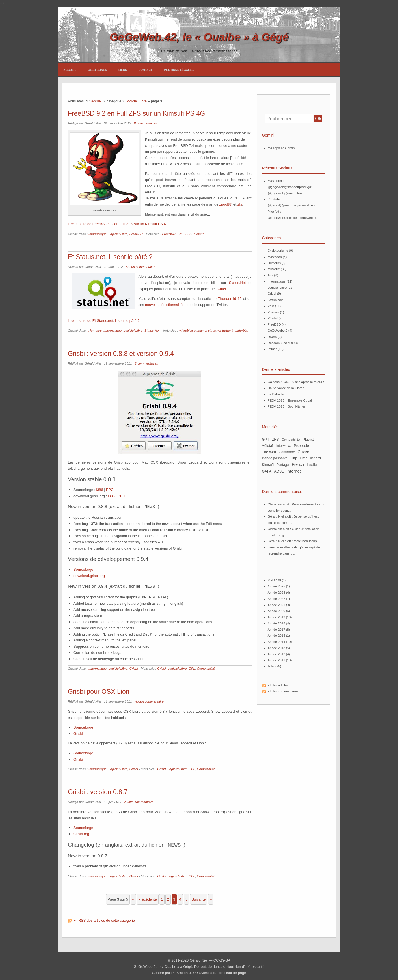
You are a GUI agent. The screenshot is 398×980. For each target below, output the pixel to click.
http (294, 458)
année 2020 (276, 611)
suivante (199, 898)
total (271, 666)
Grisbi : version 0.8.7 (98, 791)
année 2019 (276, 617)
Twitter (221, 289)
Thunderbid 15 (230, 299)
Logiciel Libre (136, 101)
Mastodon (275, 257)
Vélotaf (272, 318)
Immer (272, 349)
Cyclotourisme (278, 251)
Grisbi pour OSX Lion (99, 690)
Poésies (273, 312)
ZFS (189, 234)
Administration (212, 971)
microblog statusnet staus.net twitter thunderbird (214, 331)
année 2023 (276, 593)
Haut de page (235, 971)
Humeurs (95, 331)
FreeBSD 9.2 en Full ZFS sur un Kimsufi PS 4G (136, 113)
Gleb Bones (98, 70)
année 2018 (276, 623)
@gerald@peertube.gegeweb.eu (291, 205)
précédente (147, 898)
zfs (240, 204)
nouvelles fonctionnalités (165, 305)
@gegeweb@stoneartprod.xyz (289, 187)
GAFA (267, 471)
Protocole (301, 446)
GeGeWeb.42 (277, 331)
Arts (270, 275)
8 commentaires (146, 123)
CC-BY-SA (222, 959)
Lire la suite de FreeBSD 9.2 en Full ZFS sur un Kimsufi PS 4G (118, 224)
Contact (145, 70)
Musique (274, 269)
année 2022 (276, 599)
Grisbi (134, 667)
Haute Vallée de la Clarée (286, 388)
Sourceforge (83, 569)
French (298, 464)
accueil (97, 101)
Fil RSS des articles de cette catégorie (104, 919)
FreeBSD (136, 234)
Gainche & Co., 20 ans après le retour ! (296, 382)
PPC (110, 490)
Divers (272, 337)
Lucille (312, 465)
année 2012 (276, 654)
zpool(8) (226, 204)
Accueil (70, 70)
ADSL (279, 471)
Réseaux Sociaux (280, 343)
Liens (123, 70)
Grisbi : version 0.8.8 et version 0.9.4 (121, 354)
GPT (180, 234)
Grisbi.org (81, 833)
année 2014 (276, 642)
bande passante (275, 458)
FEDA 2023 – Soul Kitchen (287, 406)
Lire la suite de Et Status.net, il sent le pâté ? (104, 321)
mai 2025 (274, 580)
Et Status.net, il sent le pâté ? (110, 257)
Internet (294, 471)
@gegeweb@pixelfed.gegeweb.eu (292, 218)
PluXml (177, 971)
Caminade (287, 452)
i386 (99, 490)
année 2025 (276, 586)
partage (283, 465)
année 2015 (276, 636)
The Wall (269, 452)
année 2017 (276, 630)
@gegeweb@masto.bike (285, 193)
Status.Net (237, 283)
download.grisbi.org (89, 575)
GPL (192, 667)
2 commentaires (146, 363)
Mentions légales (179, 70)
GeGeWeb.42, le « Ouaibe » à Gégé (199, 37)
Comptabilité (206, 667)
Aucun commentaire (140, 267)
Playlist (308, 440)
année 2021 (276, 605)
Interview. (283, 446)
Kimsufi (199, 234)
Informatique (98, 234)
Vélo (271, 306)
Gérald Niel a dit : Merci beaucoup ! (293, 541)
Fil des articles (278, 685)
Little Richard (310, 458)
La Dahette (275, 394)
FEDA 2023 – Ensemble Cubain (290, 400)
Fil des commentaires (283, 691)
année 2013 (276, 648)
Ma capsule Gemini (281, 148)
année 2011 (276, 660)
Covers (304, 452)
